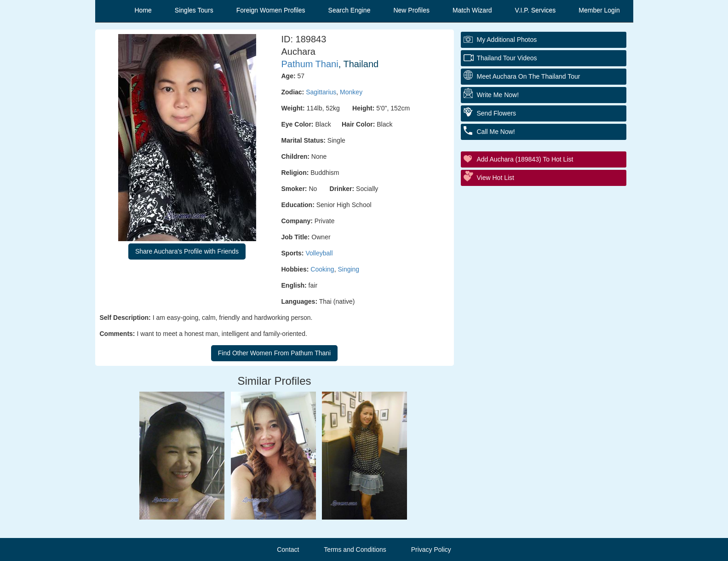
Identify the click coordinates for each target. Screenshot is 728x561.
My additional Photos (507, 40)
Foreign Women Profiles (271, 10)
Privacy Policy (431, 549)
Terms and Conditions (355, 549)
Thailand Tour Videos (507, 58)
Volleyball (319, 253)
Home (143, 10)
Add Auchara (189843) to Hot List (525, 159)
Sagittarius (321, 92)
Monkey (351, 92)
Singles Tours (194, 10)
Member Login (599, 10)
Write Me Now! (498, 95)
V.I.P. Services (536, 10)
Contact (288, 549)
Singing (348, 269)
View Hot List (496, 178)
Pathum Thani (310, 64)
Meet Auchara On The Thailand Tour (529, 76)
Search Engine (350, 10)
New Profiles (411, 10)
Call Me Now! (496, 132)
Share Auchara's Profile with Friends (187, 251)
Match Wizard (472, 10)
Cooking (322, 269)
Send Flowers (497, 113)
